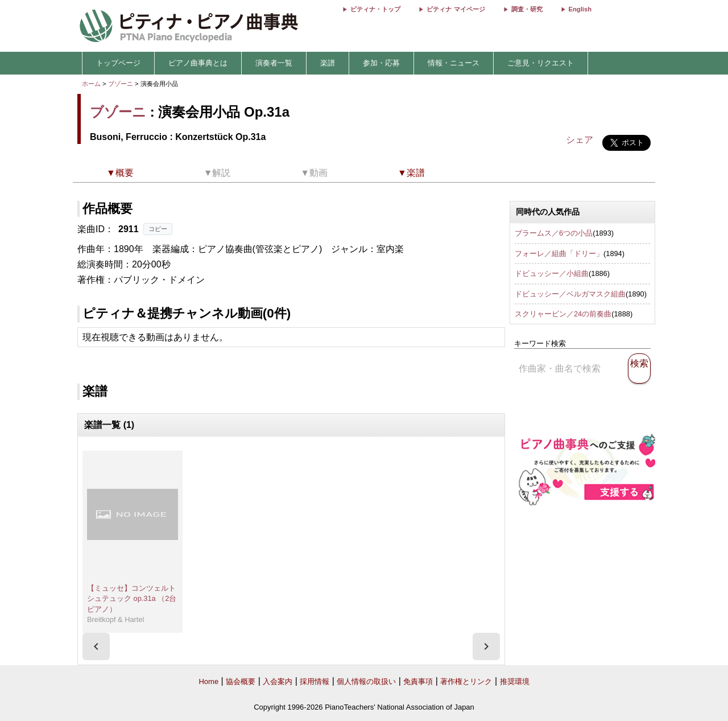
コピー (158, 229)
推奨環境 (515, 681)
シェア (580, 140)
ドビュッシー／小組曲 (552, 273)
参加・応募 (381, 63)
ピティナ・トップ (375, 9)
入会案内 (278, 681)
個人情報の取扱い (366, 681)
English (580, 9)
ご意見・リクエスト (541, 63)
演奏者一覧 (274, 63)
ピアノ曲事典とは (198, 63)
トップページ (118, 63)
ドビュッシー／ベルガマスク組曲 (570, 294)
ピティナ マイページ (456, 9)
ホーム (91, 84)
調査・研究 (527, 9)
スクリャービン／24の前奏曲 (563, 314)
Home (208, 681)
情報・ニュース (454, 63)
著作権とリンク (466, 681)
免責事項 (418, 681)
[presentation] (96, 646)
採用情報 (315, 681)
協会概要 (241, 681)
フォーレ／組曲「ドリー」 (559, 254)
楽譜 (328, 63)
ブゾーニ (121, 84)
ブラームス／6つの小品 (554, 233)
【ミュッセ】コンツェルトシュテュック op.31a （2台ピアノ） (132, 599)
